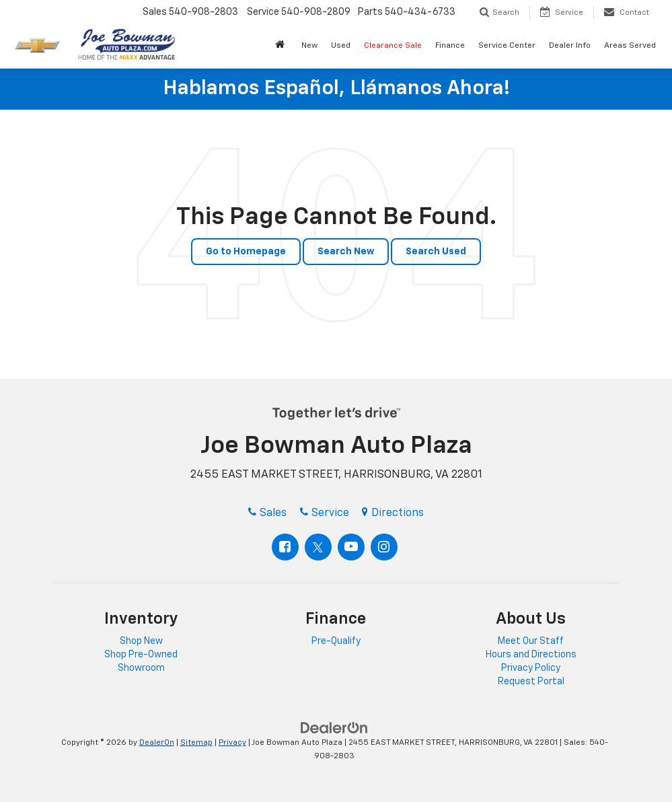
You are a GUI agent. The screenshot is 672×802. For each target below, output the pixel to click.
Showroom (141, 668)
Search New (346, 252)
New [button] (309, 46)
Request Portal (531, 682)
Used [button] (341, 46)
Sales (267, 513)
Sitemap (196, 743)
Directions (393, 513)
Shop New (141, 641)
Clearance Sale (393, 46)
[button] (282, 46)
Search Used (436, 252)
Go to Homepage (246, 252)
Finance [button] (450, 46)
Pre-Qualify (336, 641)
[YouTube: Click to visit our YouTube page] (351, 547)
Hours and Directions (531, 655)
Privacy (232, 743)
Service (325, 513)
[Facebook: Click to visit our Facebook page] (285, 547)
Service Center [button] (507, 46)
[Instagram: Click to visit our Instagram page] (384, 547)
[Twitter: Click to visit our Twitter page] (318, 547)
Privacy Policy (531, 668)
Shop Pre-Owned (141, 655)
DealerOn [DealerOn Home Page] (157, 743)
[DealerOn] (334, 728)
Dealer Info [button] (570, 46)
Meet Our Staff (531, 641)
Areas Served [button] (630, 46)
